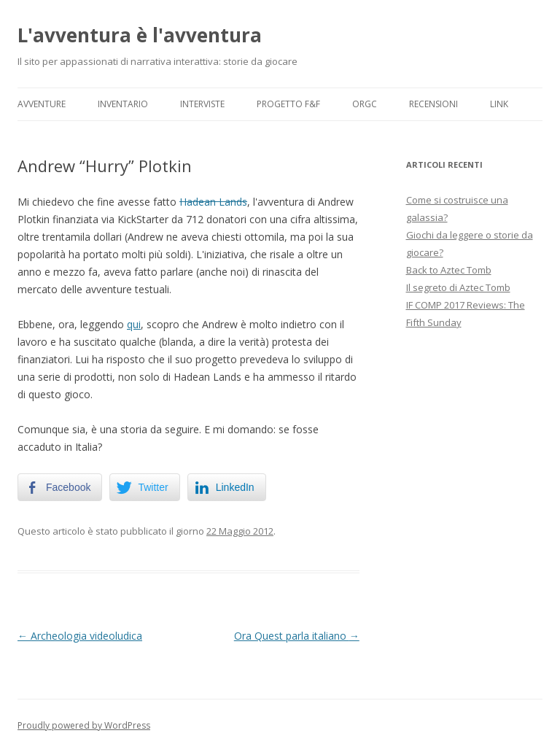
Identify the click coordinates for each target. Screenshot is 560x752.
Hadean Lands (213, 202)
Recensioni (433, 104)
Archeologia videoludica (80, 636)
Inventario (123, 104)
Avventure (42, 104)
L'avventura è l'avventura (140, 35)
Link (499, 104)
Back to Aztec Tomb (449, 270)
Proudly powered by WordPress (84, 725)
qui (134, 324)
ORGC (365, 104)
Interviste (202, 104)
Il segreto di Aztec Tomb (458, 287)
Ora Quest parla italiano (297, 636)
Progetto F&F (288, 104)
